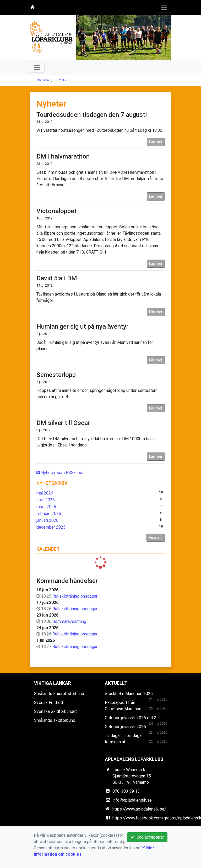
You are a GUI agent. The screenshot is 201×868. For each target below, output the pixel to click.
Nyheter (44, 80)
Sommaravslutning (69, 621)
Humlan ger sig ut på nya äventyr (82, 327)
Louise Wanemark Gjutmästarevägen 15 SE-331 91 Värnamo (132, 776)
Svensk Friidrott (49, 703)
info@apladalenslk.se (132, 800)
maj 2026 (45, 493)
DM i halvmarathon (63, 156)
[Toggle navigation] (164, 7)
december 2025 (51, 527)
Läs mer (156, 142)
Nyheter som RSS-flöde (61, 473)
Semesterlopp (56, 375)
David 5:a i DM (57, 278)
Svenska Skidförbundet (55, 711)
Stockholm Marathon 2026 (129, 694)
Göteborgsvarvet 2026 (125, 727)
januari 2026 (47, 520)
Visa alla (156, 538)
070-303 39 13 (126, 791)
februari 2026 (49, 514)
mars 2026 (46, 507)
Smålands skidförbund (55, 720)
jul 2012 (61, 80)
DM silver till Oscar (63, 423)
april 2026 (46, 500)
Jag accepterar (147, 837)
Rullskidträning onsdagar (75, 596)
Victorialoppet (56, 211)
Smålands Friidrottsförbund (59, 694)
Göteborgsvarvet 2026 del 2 (131, 718)
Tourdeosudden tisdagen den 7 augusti (92, 115)
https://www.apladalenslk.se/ (139, 809)
